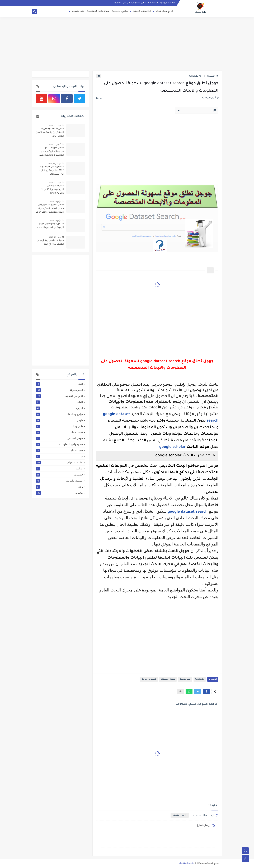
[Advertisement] (127, 44)
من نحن (126, 3)
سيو (59, 456)
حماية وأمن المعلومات (98, 11)
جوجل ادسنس (59, 438)
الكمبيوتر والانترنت (142, 11)
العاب (59, 402)
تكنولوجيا (195, 76)
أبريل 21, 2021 (55, 237)
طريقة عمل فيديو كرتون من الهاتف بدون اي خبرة (50, 242)
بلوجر (59, 420)
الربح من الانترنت (164, 11)
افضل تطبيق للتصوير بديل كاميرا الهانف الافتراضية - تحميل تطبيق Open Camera (50, 209)
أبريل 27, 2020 (55, 125)
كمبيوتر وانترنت (149, 679)
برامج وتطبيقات (120, 11)
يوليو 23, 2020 (55, 220)
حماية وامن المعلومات (59, 444)
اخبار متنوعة (59, 390)
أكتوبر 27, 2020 (55, 144)
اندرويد (59, 408)
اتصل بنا (117, 3)
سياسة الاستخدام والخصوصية (145, 3)
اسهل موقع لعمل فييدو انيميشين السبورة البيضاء (51, 226)
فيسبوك (59, 475)
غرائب (59, 469)
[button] (206, 692)
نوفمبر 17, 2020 (54, 163)
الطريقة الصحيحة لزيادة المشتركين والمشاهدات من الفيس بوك (50, 133)
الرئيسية (213, 76)
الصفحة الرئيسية (168, 3)
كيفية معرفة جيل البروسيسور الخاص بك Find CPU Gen (52, 190)
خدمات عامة (59, 450)
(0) (99, 98)
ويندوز (59, 487)
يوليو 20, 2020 (55, 201)
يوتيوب (59, 493)
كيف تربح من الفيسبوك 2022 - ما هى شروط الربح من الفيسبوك (51, 171)
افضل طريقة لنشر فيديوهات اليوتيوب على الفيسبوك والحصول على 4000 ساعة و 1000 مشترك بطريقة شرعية (50, 152)
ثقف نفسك (78, 11)
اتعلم (59, 384)
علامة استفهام (168, 679)
